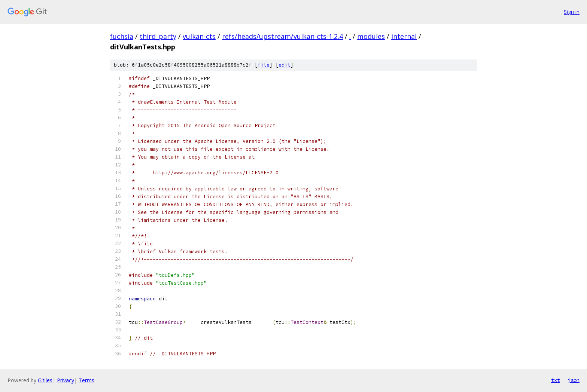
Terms (86, 380)
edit (285, 65)
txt (556, 380)
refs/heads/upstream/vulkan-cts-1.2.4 (282, 36)
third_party (158, 36)
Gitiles (45, 380)
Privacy (66, 380)
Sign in (572, 12)
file (264, 65)
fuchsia (122, 36)
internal (404, 36)
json (574, 380)
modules (371, 36)
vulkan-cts (199, 36)
